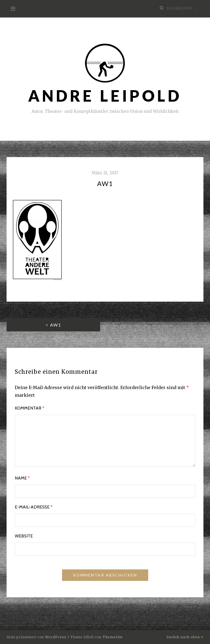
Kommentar (30, 408)
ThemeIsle (113, 637)
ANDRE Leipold (105, 96)
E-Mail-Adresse (34, 507)
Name (22, 478)
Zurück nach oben (185, 637)
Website (24, 536)
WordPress (56, 637)
